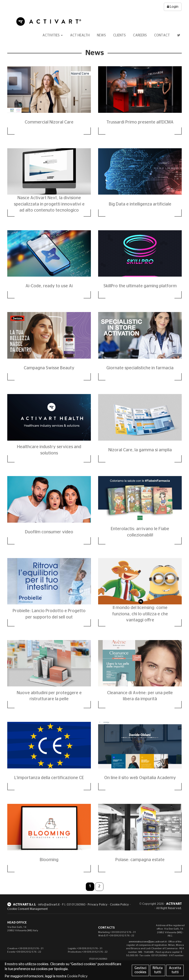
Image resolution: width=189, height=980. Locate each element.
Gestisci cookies (140, 970)
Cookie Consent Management (28, 909)
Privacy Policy (98, 905)
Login (173, 7)
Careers (140, 35)
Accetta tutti (175, 970)
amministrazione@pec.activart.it (148, 942)
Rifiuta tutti (158, 970)
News (101, 35)
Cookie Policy (119, 905)
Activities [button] (53, 35)
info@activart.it (49, 905)
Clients (119, 35)
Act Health (80, 35)
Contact (162, 35)
